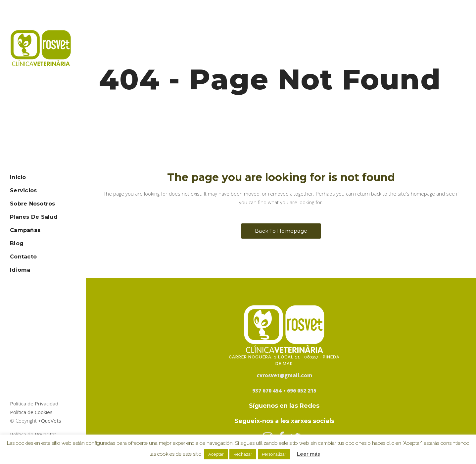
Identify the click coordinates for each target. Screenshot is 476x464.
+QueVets (50, 421)
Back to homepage (281, 231)
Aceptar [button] (216, 454)
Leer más (309, 454)
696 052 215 (302, 391)
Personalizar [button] (274, 454)
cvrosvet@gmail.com (284, 375)
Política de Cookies (31, 412)
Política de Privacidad (34, 403)
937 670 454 (267, 391)
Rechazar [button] (243, 454)
